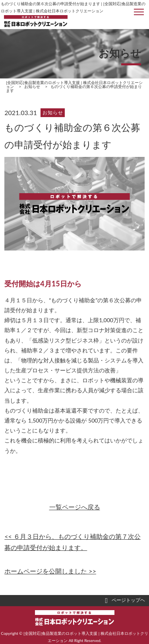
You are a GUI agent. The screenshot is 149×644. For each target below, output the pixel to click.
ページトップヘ (125, 601)
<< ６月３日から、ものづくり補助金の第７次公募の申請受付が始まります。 (73, 542)
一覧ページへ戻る (75, 507)
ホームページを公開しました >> (50, 571)
